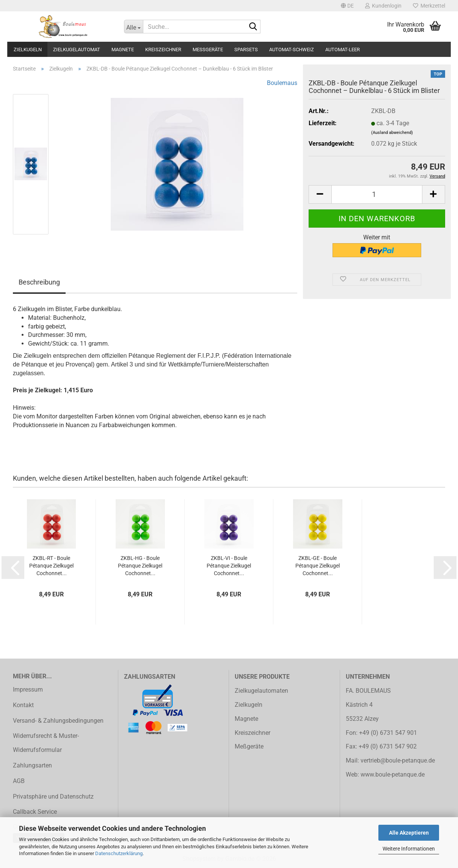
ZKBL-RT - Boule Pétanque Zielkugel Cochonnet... (51, 566)
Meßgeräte (208, 50)
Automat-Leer (343, 50)
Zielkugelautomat (77, 50)
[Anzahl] (377, 194)
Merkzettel (429, 6)
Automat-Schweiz (292, 50)
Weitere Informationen (409, 849)
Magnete (123, 50)
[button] (347, 6)
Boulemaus (282, 83)
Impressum (28, 690)
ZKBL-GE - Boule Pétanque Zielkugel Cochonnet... (318, 566)
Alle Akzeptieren (409, 833)
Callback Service (35, 812)
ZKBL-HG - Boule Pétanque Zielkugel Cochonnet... (140, 566)
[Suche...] (133, 27)
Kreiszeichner (163, 50)
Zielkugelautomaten (261, 691)
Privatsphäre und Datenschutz (53, 796)
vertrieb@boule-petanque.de (398, 760)
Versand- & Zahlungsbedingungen (58, 721)
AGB (19, 781)
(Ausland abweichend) (392, 133)
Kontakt (23, 705)
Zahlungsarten (32, 765)
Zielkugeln (28, 50)
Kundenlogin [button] (383, 6)
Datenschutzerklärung (119, 853)
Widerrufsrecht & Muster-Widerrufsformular (46, 743)
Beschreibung (39, 282)
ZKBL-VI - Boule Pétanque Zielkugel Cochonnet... (229, 566)
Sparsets (246, 50)
